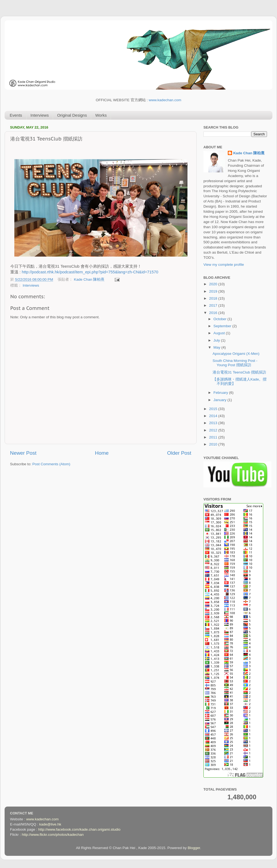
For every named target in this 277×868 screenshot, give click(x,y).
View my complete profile (224, 265)
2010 (214, 444)
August (220, 333)
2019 (214, 291)
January (220, 400)
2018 (214, 298)
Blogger (194, 848)
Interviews (40, 115)
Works (101, 115)
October (220, 319)
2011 (214, 437)
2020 (214, 284)
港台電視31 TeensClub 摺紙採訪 (239, 372)
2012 (214, 430)
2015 (214, 409)
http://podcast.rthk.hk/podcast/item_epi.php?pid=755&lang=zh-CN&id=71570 (90, 272)
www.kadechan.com (165, 100)
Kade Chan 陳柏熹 (90, 279)
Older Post (179, 453)
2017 (214, 305)
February (221, 393)
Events (16, 115)
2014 (214, 416)
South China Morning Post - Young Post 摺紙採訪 (235, 363)
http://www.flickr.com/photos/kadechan (53, 835)
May (217, 347)
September (223, 326)
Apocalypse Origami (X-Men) (236, 354)
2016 (214, 313)
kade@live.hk (50, 824)
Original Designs (72, 115)
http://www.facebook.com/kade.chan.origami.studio (79, 829)
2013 (214, 423)
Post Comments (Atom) (51, 464)
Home (102, 453)
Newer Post (23, 453)
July (217, 340)
